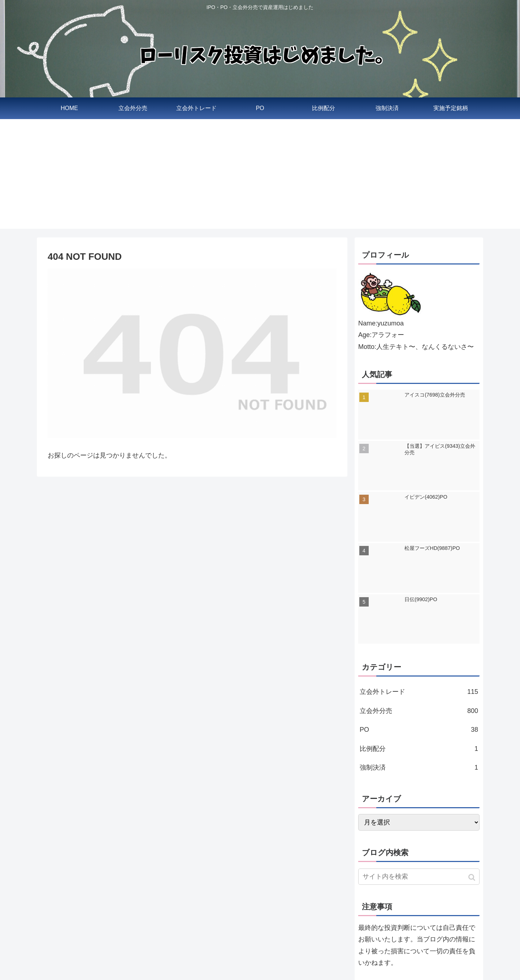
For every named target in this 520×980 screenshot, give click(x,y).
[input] (419, 877)
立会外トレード (419, 692)
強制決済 (419, 767)
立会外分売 (419, 711)
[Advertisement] (260, 178)
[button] (473, 877)
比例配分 (419, 749)
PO (419, 730)
